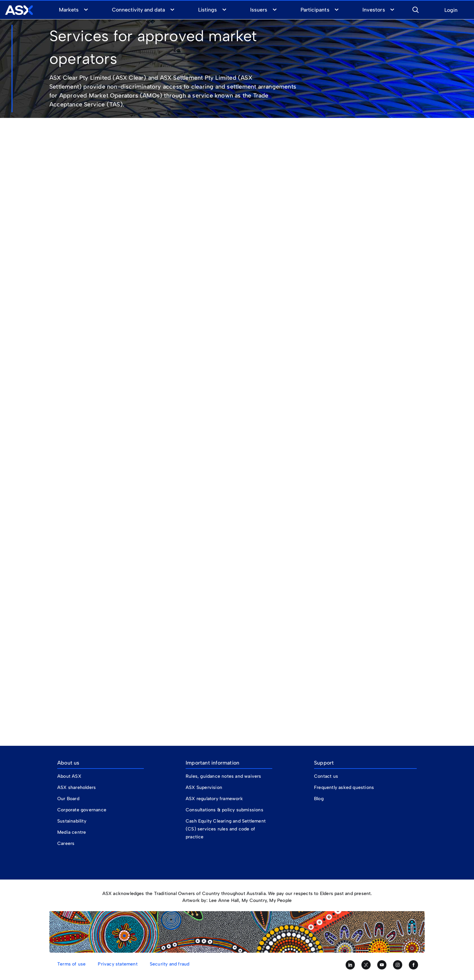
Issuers (259, 10)
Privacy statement (118, 964)
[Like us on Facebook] (413, 965)
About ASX (69, 776)
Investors (374, 10)
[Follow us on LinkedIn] (350, 965)
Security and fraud (170, 964)
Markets (69, 10)
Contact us (326, 776)
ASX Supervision (204, 787)
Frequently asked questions (344, 787)
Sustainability (72, 821)
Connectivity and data (139, 10)
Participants (315, 10)
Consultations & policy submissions (224, 810)
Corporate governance (82, 810)
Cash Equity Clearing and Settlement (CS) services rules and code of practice (226, 829)
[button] (415, 9)
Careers (66, 843)
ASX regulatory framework (214, 799)
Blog (319, 799)
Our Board (68, 799)
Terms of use (71, 964)
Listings (208, 10)
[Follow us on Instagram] (398, 965)
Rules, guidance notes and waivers (224, 776)
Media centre (72, 832)
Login (451, 10)
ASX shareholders (77, 787)
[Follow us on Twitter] (366, 965)
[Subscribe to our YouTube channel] (382, 965)
